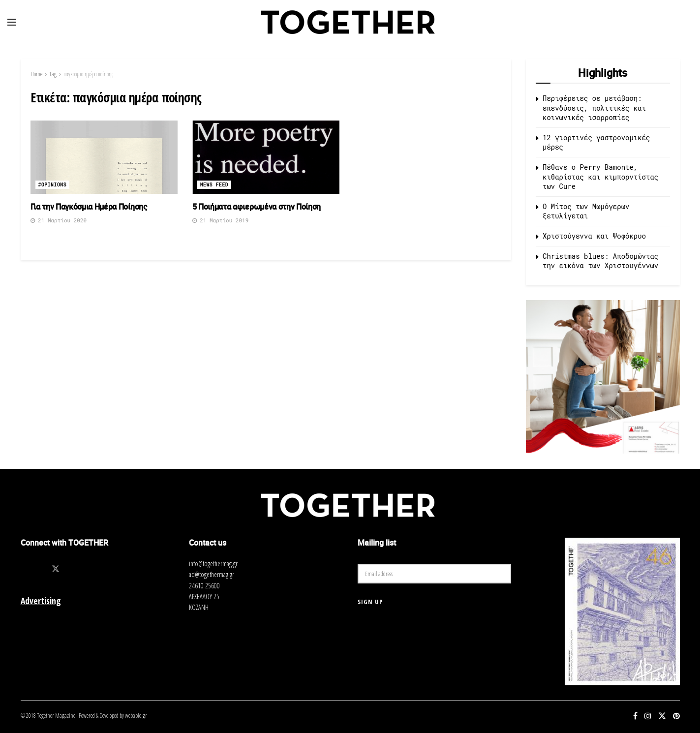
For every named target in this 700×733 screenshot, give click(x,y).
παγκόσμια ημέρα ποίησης (88, 74)
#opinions (53, 185)
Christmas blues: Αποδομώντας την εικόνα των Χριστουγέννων (600, 261)
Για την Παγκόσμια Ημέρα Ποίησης (90, 207)
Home (36, 74)
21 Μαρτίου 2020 (59, 220)
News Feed (214, 185)
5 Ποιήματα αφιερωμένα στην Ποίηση (257, 207)
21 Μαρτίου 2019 (221, 220)
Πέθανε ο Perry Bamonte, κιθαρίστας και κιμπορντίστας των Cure (600, 177)
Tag (53, 74)
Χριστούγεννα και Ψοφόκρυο (594, 236)
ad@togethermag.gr (212, 574)
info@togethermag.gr (213, 564)
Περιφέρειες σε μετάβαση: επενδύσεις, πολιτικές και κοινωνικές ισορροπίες (594, 108)
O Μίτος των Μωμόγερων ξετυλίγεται (586, 211)
